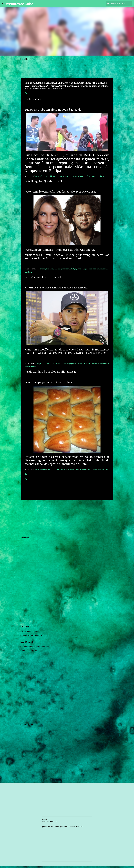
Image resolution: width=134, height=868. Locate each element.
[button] (26, 93)
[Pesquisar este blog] (121, 4)
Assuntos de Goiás (20, 4)
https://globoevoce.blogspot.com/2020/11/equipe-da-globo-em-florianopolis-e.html (69, 176)
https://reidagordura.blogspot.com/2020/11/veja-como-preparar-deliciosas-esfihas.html (71, 469)
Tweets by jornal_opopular (30, 631)
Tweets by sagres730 (49, 821)
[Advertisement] (67, 518)
